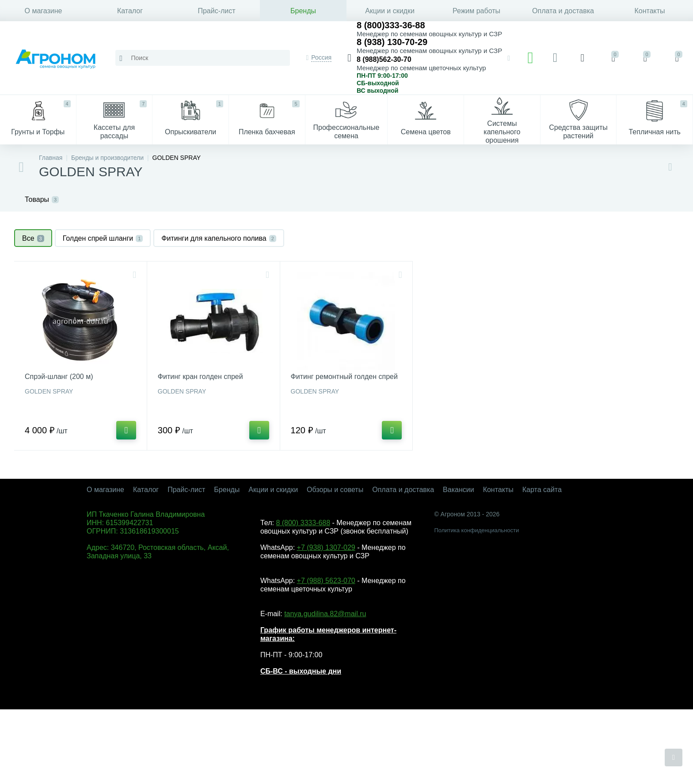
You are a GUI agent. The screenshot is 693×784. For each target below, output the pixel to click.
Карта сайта (542, 490)
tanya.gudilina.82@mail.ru (325, 614)
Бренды (303, 11)
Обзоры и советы (335, 490)
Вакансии (459, 490)
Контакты (649, 11)
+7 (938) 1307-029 (326, 547)
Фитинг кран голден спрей (200, 377)
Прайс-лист (216, 11)
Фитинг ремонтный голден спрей (344, 377)
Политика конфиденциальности (476, 530)
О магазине (44, 11)
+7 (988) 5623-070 (326, 581)
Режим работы (476, 11)
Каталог (130, 11)
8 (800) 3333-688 (303, 523)
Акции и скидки (390, 11)
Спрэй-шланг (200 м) (59, 377)
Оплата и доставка (563, 11)
